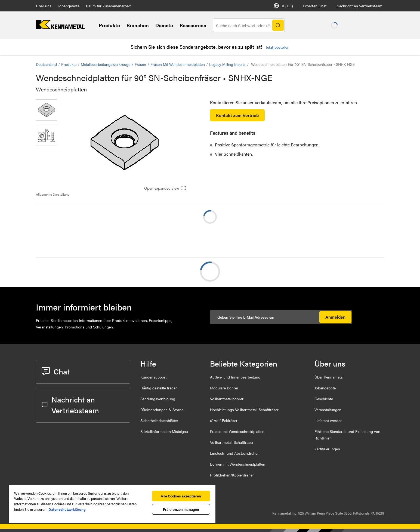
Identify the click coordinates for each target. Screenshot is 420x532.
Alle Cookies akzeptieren (181, 496)
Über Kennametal (329, 377)
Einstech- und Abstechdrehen (235, 453)
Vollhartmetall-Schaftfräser (232, 442)
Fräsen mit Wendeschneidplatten (178, 64)
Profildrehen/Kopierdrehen (232, 475)
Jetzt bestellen (278, 47)
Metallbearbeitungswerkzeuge (106, 64)
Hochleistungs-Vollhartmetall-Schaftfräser (244, 410)
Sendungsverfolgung (158, 399)
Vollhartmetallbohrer (227, 399)
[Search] (278, 25)
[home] (60, 27)
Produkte (109, 25)
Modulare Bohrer (224, 388)
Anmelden (335, 317)
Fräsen (140, 64)
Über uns (44, 6)
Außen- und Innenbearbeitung (235, 377)
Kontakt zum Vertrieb (237, 115)
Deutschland (46, 64)
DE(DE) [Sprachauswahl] (283, 6)
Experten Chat (315, 6)
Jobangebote (69, 6)
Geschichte (324, 399)
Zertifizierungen (327, 449)
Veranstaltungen (328, 410)
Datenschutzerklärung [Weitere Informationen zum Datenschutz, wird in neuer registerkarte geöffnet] (67, 509)
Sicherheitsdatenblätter (159, 420)
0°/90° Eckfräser (224, 420)
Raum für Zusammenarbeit (108, 6)
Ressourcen (193, 25)
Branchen (138, 25)
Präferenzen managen (181, 509)
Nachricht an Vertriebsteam (359, 6)
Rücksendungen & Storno (162, 410)
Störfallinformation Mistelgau (164, 431)
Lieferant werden (328, 420)
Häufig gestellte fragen (159, 388)
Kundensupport (153, 377)
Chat (56, 371)
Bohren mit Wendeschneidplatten (238, 464)
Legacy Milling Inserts (227, 64)
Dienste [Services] (164, 25)
